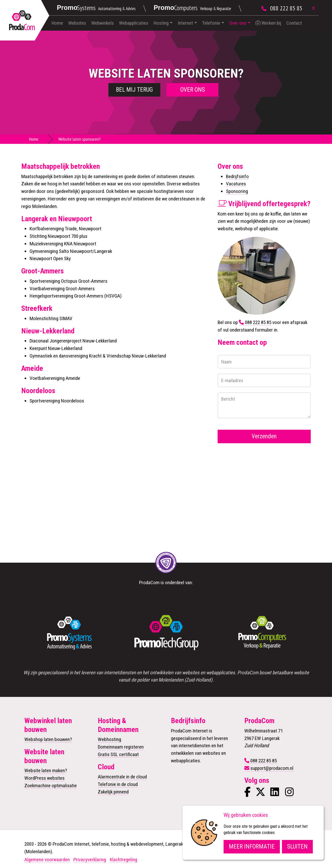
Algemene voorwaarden (47, 860)
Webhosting (109, 739)
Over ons (238, 23)
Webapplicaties (134, 23)
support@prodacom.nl (272, 768)
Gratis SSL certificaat (118, 754)
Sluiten (297, 847)
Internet (185, 23)
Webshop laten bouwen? (48, 739)
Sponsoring (237, 191)
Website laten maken (45, 771)
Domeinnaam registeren (121, 747)
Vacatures (236, 184)
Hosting (161, 23)
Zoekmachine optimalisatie (51, 786)
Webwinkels (103, 23)
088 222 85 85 (286, 8)
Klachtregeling (123, 860)
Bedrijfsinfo (237, 176)
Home (57, 23)
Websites (77, 23)
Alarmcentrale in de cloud (122, 777)
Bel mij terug (134, 90)
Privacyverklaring (90, 860)
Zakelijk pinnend (113, 792)
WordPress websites (44, 778)
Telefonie (211, 23)
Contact (294, 23)
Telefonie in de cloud (118, 784)
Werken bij (268, 23)
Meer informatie (252, 847)
